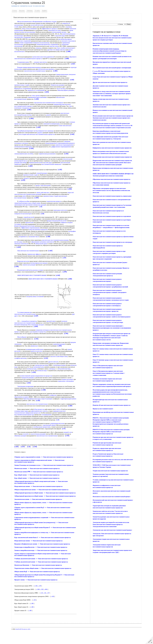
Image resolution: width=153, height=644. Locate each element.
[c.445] (24, 141)
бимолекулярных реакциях (67, 96)
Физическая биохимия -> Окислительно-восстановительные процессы (40, 579)
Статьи (16, 11)
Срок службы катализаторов (46, 50)
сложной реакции (43, 180)
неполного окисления (42, 43)
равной (50, 120)
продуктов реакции (29, 386)
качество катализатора (42, 32)
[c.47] (65, 439)
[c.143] (36, 457)
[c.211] (39, 392)
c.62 (43, 607)
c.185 (34, 618)
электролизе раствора (51, 374)
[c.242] (68, 161)
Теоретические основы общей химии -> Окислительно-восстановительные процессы (44, 582)
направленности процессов (45, 385)
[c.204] (66, 355)
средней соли (69, 443)
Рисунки (23, 11)
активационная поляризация (25, 154)
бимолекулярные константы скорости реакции (39, 408)
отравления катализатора (49, 46)
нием (26, 205)
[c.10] (44, 222)
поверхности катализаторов (25, 222)
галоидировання (58, 423)
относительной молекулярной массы (27, 168)
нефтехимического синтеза (52, 420)
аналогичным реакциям (40, 445)
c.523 (44, 603)
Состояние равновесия (26, 321)
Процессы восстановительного (103, 409)
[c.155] (62, 177)
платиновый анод (51, 376)
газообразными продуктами (43, 437)
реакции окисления (35, 170)
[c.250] (22, 198)
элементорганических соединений (27, 46)
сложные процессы (22, 129)
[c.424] (38, 104)
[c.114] (48, 367)
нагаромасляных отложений (37, 305)
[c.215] (18, 457)
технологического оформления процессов (34, 422)
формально (41, 355)
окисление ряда (21, 37)
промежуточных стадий (26, 90)
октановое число (46, 245)
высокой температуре (23, 334)
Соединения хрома (25, 66)
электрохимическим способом (25, 161)
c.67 (50, 607)
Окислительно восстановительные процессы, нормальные (112, 196)
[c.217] (24, 457)
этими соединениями (62, 43)
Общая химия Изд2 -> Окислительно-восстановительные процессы (39, 586)
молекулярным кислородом (48, 272)
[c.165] (52, 259)
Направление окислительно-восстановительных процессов (112, 157)
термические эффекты (36, 263)
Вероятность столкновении (24, 94)
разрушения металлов (59, 434)
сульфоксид (54, 404)
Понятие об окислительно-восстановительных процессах (111, 405)
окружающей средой (51, 436)
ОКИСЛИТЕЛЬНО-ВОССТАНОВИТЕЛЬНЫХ (45, 288)
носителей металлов (39, 25)
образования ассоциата (23, 406)
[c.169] (38, 325)
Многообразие (23, 346)
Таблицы (31, 11)
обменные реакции (22, 446)
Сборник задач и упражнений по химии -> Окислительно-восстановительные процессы (45, 468)
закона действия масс (45, 201)
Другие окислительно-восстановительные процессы (110, 82)
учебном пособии (26, 210)
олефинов (67, 231)
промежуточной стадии (32, 182)
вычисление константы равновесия (45, 59)
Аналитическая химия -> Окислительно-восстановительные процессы (40, 513)
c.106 (38, 600)
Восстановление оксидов (38, 334)
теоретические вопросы (55, 210)
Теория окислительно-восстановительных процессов (110, 471)
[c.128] (60, 245)
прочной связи (52, 330)
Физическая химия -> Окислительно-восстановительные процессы (39, 479)
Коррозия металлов (25, 270)
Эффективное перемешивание (32, 237)
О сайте (39, 11)
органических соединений (44, 37)
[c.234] (57, 76)
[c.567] (33, 69)
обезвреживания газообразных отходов (46, 22)
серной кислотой (31, 226)
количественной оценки (29, 385)
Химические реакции (62, 90)
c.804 (48, 603)
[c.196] (72, 342)
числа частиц (62, 94)
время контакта (29, 32)
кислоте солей (57, 365)
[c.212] (74, 85)
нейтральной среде (44, 252)
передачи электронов (23, 353)
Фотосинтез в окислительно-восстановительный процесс (111, 497)
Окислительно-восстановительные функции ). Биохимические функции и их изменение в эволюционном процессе (112, 328)
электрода (27, 150)
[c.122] (44, 409)
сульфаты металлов (22, 367)
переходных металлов (62, 219)
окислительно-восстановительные (27, 323)
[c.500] (49, 53)
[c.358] (18, 62)
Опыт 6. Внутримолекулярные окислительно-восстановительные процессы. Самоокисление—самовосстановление (109, 373)
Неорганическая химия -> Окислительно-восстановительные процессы (40, 497)
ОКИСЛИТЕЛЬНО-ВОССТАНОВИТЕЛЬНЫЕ (34, 284)
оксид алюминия (39, 29)
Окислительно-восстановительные (30, 259)
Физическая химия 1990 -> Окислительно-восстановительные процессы (40, 482)
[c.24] (74, 267)
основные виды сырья (34, 420)
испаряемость (35, 245)
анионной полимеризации (59, 129)
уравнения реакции (67, 353)
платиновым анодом (69, 374)
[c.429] (33, 155)
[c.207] (41, 173)
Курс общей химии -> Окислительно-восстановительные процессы (39, 485)
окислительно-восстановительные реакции (57, 249)
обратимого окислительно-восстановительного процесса (34, 60)
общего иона (65, 365)
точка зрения (37, 101)
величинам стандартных (31, 113)
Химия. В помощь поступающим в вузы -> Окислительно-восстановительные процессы (45, 476)
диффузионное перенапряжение (63, 154)
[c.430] (48, 399)
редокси (48, 138)
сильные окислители (42, 66)
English (46, 11)
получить (28, 445)
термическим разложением (49, 161)
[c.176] (43, 348)
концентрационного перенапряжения (58, 150)
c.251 (36, 614)
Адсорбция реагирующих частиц (29, 136)
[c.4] (25, 430)
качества (33, 238)
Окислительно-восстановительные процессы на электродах (112, 242)
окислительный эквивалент (24, 171)
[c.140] (59, 284)
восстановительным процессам (36, 423)
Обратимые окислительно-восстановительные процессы (111, 179)
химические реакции (38, 274)
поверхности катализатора (24, 44)
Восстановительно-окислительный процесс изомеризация (112, 68)
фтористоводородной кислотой (58, 230)
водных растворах (69, 388)
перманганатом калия (51, 170)
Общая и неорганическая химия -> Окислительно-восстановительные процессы (43, 500)
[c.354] (44, 115)
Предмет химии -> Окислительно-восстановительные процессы (38, 594)
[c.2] (50, 215)
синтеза (60, 418)
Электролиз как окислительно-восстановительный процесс (112, 530)
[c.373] (33, 187)
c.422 (54, 611)
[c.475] (69, 446)
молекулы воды (25, 376)
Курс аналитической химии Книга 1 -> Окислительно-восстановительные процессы (44, 552)
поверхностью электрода (47, 136)
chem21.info (20, 643)
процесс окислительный (50, 193)
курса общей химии (36, 212)
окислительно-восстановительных (36, 76)
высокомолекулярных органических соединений (44, 41)
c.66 (47, 607)
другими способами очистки (38, 52)
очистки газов (31, 48)
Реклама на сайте (27, 643)
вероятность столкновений (38, 96)
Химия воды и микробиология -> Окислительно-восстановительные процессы (42, 561)
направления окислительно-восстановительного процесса (42, 111)
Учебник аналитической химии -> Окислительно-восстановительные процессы (43, 573)
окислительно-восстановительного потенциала (50, 108)
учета (31, 140)
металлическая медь (22, 379)
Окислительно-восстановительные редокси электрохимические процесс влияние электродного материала (109, 292)
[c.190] (25, 275)
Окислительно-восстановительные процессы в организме (111, 216)
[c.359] (37, 335)
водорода (19, 50)
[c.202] (71, 288)
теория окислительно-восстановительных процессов (50, 140)
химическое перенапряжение (66, 152)
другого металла (55, 371)
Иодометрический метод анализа (29, 279)
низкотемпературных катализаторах (27, 36)
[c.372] (48, 97)
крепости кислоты (38, 360)
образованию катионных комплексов (44, 251)
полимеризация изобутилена (36, 358)
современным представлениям (40, 103)
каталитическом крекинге (54, 74)
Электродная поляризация (27, 395)
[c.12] (30, 457)
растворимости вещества (40, 341)
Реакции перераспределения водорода (31, 73)
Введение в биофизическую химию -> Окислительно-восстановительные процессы (44, 558)
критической (33, 231)
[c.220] (73, 415)
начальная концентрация (29, 30)
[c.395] (66, 281)
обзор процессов (41, 418)
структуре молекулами (23, 74)
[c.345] (33, 124)
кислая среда (20, 251)
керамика (19, 29)
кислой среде (63, 170)
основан (42, 279)
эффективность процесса (58, 29)
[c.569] (24, 256)
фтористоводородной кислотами (26, 235)
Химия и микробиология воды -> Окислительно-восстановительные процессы (42, 564)
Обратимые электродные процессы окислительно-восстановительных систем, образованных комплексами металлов (111, 190)
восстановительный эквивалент (63, 171)
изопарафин (20, 242)
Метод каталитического (26, 22)
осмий (24, 27)
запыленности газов (68, 30)
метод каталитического (58, 52)
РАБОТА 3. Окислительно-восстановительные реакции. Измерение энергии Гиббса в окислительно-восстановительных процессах (111, 432)
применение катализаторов (54, 44)
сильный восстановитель (31, 330)
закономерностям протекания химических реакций (37, 214)
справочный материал (23, 212)
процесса (28, 185)
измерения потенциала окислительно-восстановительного (55, 339)
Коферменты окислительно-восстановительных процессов (112, 148)
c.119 (41, 600)
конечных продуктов (43, 238)
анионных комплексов (25, 252)
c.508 (40, 603)
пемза (32, 29)
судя (20, 113)
